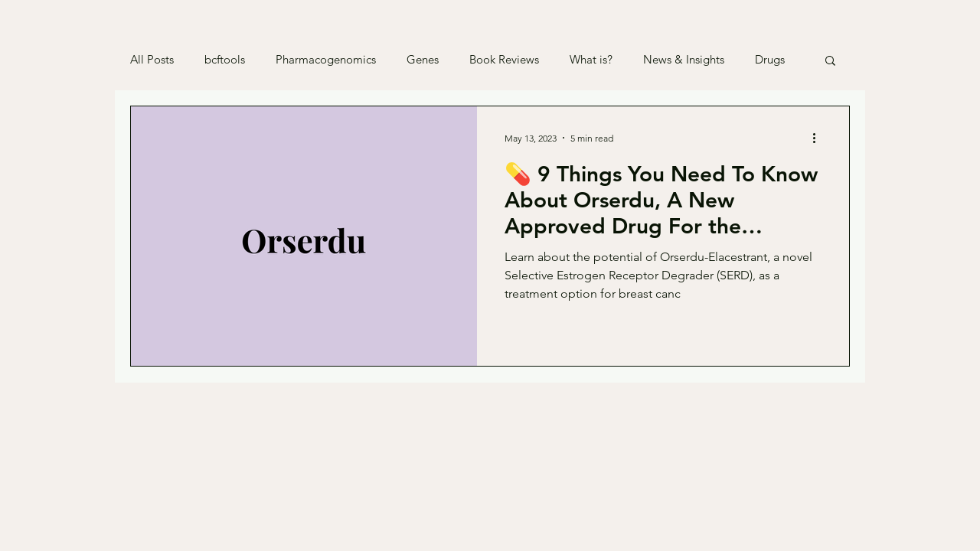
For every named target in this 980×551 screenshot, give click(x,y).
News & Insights (684, 60)
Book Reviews (504, 60)
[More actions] (819, 138)
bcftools (225, 60)
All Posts (152, 60)
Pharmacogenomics (326, 60)
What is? (591, 60)
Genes (423, 60)
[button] (830, 62)
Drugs (770, 60)
